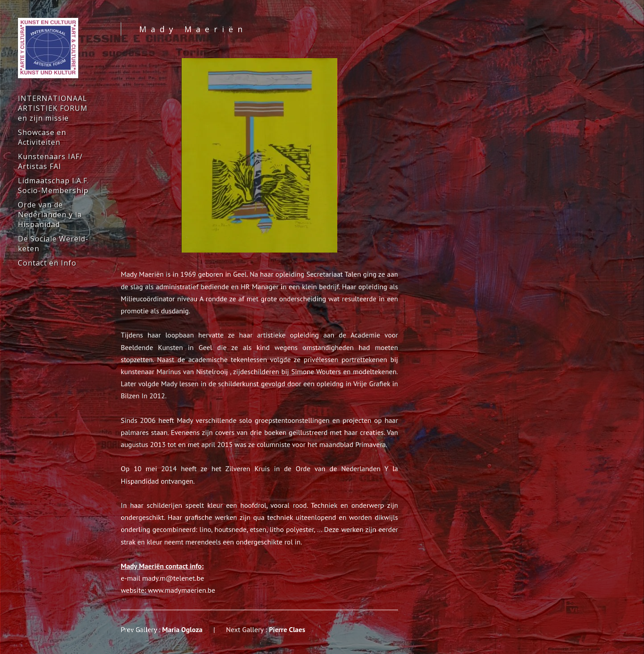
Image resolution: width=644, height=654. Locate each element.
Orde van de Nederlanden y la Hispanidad (50, 215)
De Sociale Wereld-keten (53, 244)
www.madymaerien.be (182, 590)
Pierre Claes (287, 629)
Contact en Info (47, 263)
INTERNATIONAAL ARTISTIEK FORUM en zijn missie (53, 108)
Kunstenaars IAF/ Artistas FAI (50, 161)
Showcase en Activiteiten (42, 137)
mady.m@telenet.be (173, 578)
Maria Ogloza (182, 629)
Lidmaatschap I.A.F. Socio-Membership (53, 186)
